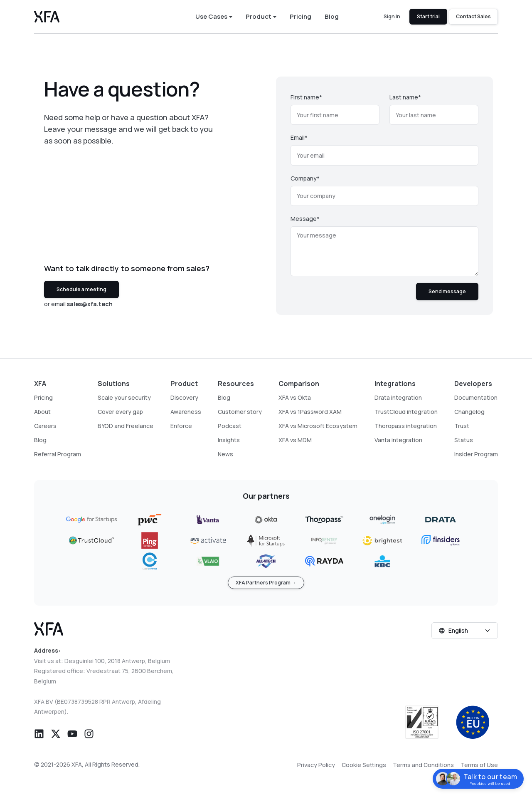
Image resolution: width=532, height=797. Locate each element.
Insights (229, 440)
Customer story (240, 412)
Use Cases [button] (211, 17)
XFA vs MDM (295, 440)
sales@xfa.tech (90, 304)
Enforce (181, 426)
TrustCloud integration (406, 412)
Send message (447, 291)
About (42, 412)
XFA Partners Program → (266, 583)
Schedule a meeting (81, 289)
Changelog (469, 412)
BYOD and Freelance (126, 426)
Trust (462, 426)
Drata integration (398, 397)
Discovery (184, 397)
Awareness (186, 412)
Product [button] (259, 17)
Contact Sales (473, 16)
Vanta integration (398, 440)
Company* (305, 178)
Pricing (300, 17)
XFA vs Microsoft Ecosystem (318, 426)
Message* (305, 219)
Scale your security (124, 397)
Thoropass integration (406, 426)
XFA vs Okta (295, 397)
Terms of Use (479, 765)
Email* (299, 137)
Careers (45, 426)
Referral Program (58, 454)
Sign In (392, 16)
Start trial (428, 16)
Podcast (230, 426)
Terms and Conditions (423, 765)
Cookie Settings (364, 765)
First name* (306, 97)
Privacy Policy (316, 765)
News (225, 454)
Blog (332, 17)
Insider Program (476, 454)
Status (464, 440)
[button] (39, 733)
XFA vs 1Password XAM (310, 412)
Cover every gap (120, 412)
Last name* (405, 97)
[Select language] (465, 631)
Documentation (476, 397)
